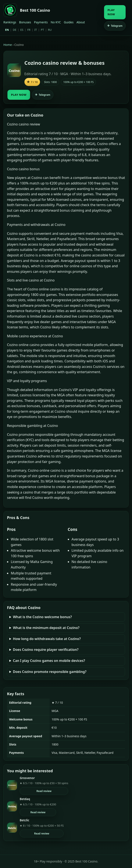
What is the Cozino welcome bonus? (42, 617)
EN (7, 30)
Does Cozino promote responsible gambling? (50, 672)
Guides (69, 22)
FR (29, 30)
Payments (41, 22)
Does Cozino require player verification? (46, 650)
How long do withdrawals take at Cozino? (47, 639)
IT (36, 30)
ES (22, 30)
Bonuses (25, 22)
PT (42, 30)
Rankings (10, 22)
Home (8, 45)
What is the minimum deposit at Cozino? (46, 628)
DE (15, 30)
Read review (44, 791)
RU (50, 30)
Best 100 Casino (35, 10)
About (81, 22)
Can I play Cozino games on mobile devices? (49, 661)
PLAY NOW (111, 12)
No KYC (56, 22)
